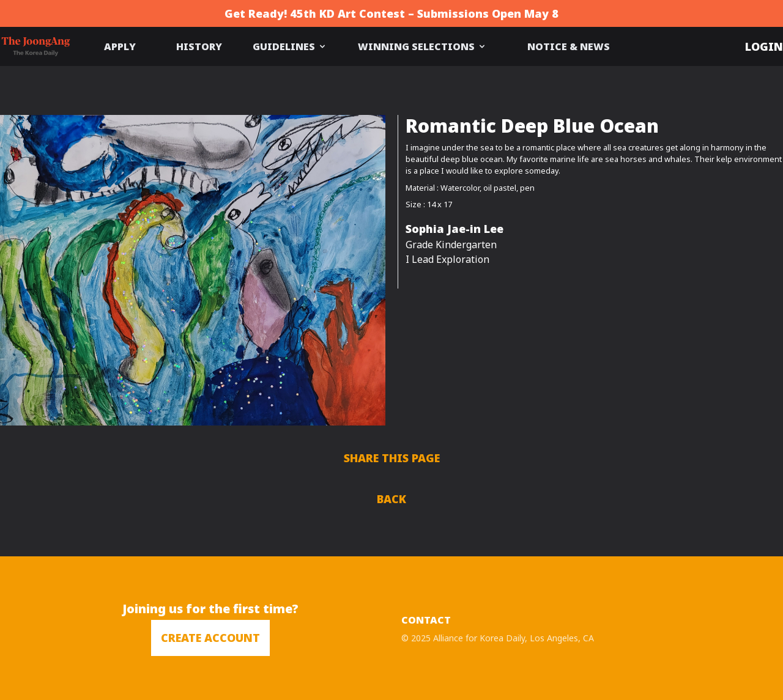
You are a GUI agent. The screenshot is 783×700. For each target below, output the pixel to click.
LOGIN (764, 46)
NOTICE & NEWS (569, 46)
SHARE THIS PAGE (392, 458)
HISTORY (199, 46)
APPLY (120, 46)
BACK (391, 499)
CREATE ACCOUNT (210, 638)
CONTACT (426, 620)
